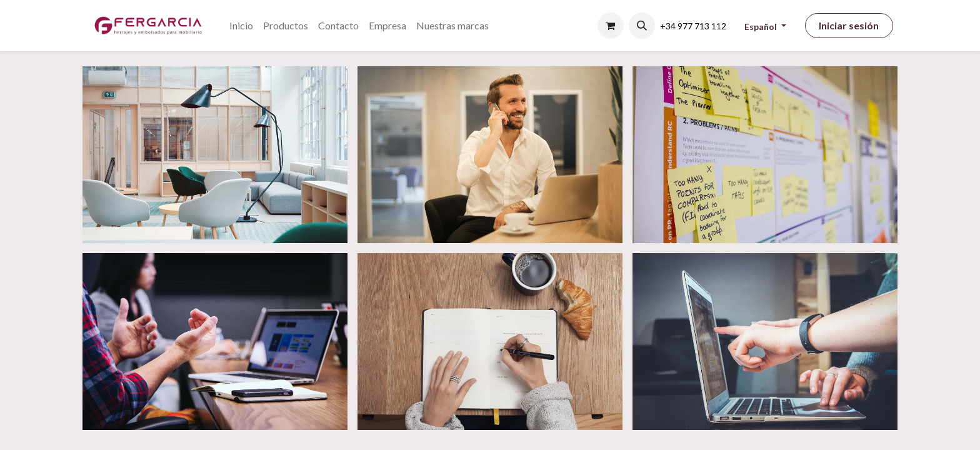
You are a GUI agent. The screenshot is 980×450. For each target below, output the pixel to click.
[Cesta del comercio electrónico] (611, 26)
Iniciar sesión (849, 25)
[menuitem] (241, 26)
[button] (642, 26)
